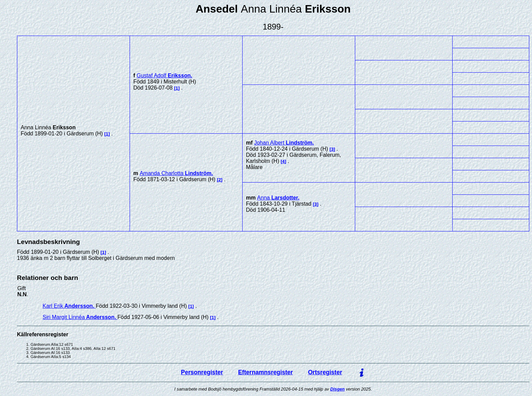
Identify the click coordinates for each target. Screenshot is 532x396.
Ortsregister (325, 372)
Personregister (202, 372)
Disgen (337, 389)
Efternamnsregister (265, 372)
